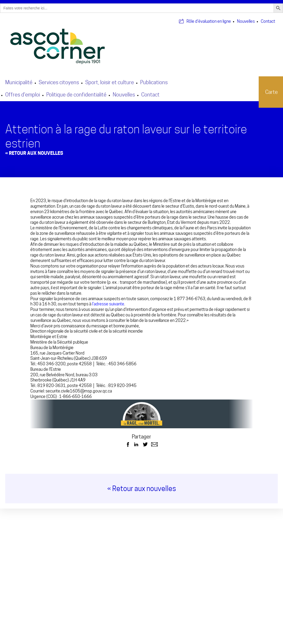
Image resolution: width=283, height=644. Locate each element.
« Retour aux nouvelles (142, 486)
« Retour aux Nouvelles (34, 150)
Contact (268, 18)
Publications (154, 79)
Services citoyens (59, 79)
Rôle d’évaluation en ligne (209, 18)
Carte (267, 89)
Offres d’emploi (23, 91)
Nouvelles (246, 18)
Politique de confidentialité (76, 91)
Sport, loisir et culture (110, 79)
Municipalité (19, 79)
